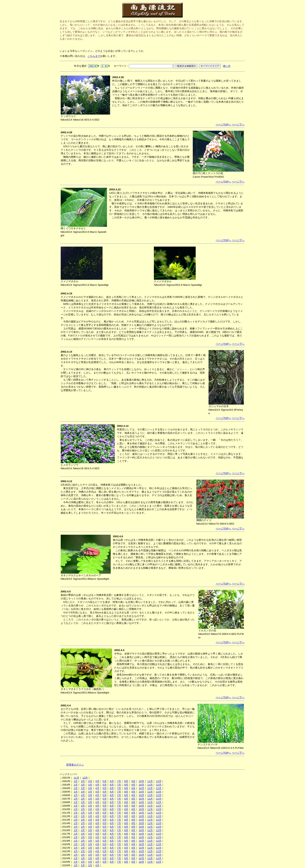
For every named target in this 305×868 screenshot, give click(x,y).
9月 (133, 781)
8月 (126, 781)
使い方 (227, 66)
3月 (90, 781)
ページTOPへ (223, 125)
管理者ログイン (75, 765)
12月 (85, 778)
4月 (97, 781)
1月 (76, 781)
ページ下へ (238, 125)
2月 (83, 781)
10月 (141, 781)
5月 (104, 781)
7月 (119, 781)
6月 (112, 781)
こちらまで (94, 56)
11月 (76, 778)
